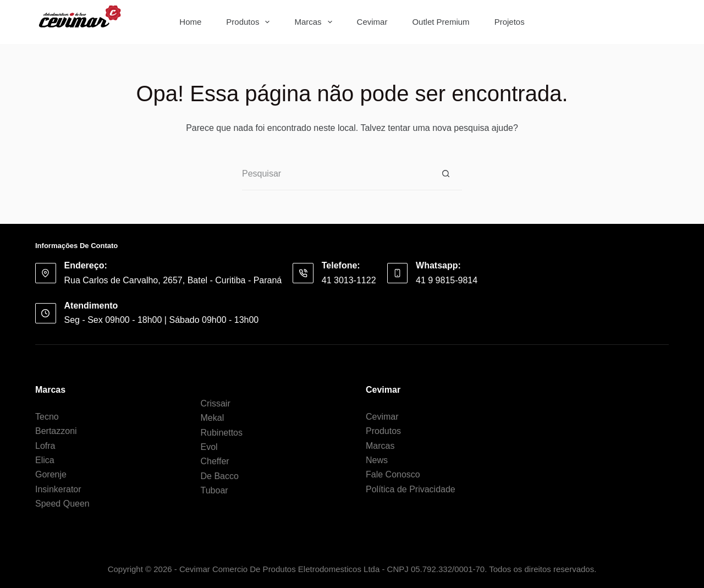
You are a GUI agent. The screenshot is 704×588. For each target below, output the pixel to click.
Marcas (315, 22)
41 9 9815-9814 (447, 280)
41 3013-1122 (349, 280)
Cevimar (372, 22)
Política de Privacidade (411, 489)
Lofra (45, 446)
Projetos (510, 22)
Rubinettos (222, 433)
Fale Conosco (393, 474)
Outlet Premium (441, 22)
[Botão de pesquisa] (652, 22)
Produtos (250, 22)
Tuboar (215, 490)
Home (190, 22)
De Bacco (220, 476)
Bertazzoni (56, 431)
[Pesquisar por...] (592, 22)
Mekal (213, 418)
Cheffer (215, 461)
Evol (209, 447)
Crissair (216, 403)
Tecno (47, 417)
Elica (45, 460)
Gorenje (51, 474)
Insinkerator (58, 489)
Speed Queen (62, 504)
